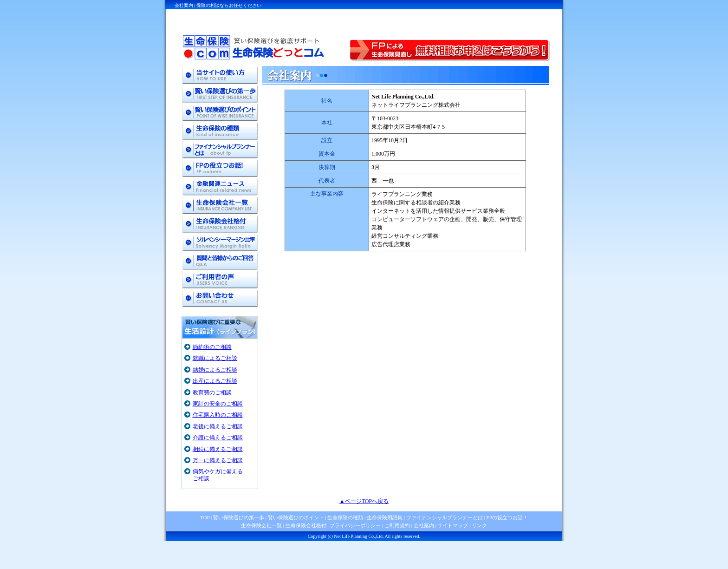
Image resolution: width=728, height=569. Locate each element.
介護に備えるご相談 (218, 438)
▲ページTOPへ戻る (364, 501)
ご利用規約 (397, 525)
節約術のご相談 (212, 347)
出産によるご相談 (215, 381)
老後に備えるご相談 (218, 426)
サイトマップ (453, 525)
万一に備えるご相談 (218, 460)
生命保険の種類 (345, 517)
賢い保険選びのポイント (295, 517)
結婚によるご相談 (215, 370)
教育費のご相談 (212, 392)
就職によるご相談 (215, 358)
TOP (205, 517)
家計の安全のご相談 (218, 404)
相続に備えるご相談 (218, 449)
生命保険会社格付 (306, 525)
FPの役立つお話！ (507, 517)
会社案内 (424, 525)
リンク (479, 525)
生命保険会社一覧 (261, 525)
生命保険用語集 (385, 517)
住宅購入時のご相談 (218, 415)
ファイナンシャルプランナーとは (445, 517)
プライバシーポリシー (355, 525)
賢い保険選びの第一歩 (239, 517)
